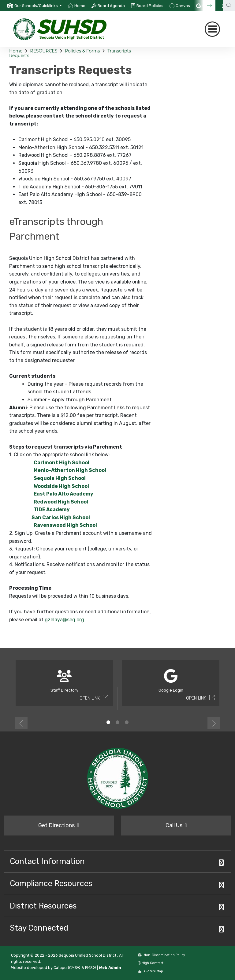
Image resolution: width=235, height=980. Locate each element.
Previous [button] (21, 723)
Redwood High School (61, 502)
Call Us (176, 825)
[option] (34, 6)
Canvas (183, 6)
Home (80, 6)
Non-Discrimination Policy (161, 955)
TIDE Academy (52, 509)
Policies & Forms (82, 51)
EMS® (91, 968)
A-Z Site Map (150, 971)
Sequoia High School (60, 478)
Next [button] (214, 723)
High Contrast (153, 963)
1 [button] (108, 722)
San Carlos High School (56, 517)
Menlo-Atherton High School (70, 470)
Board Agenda (111, 6)
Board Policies (150, 6)
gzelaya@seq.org (64, 620)
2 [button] (117, 722)
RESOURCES (44, 51)
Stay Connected (39, 928)
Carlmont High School (62, 463)
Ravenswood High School (65, 525)
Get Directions (59, 825)
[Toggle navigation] (212, 29)
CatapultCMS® (67, 968)
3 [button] (127, 722)
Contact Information (47, 861)
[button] (38, 6)
